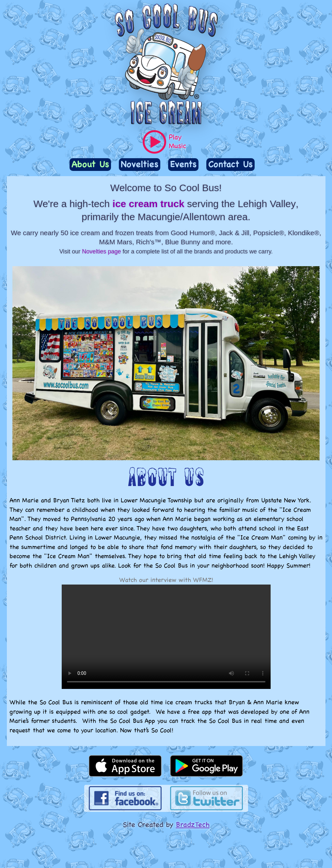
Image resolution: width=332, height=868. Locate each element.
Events (183, 164)
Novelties (140, 164)
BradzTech (193, 824)
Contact (230, 164)
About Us (90, 164)
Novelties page (101, 251)
